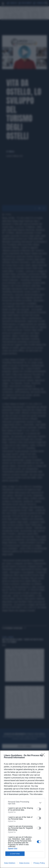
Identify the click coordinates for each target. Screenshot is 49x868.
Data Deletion (10, 863)
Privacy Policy (39, 863)
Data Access (24, 863)
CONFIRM (15, 854)
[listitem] (24, 803)
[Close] (44, 756)
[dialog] (24, 809)
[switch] (39, 809)
